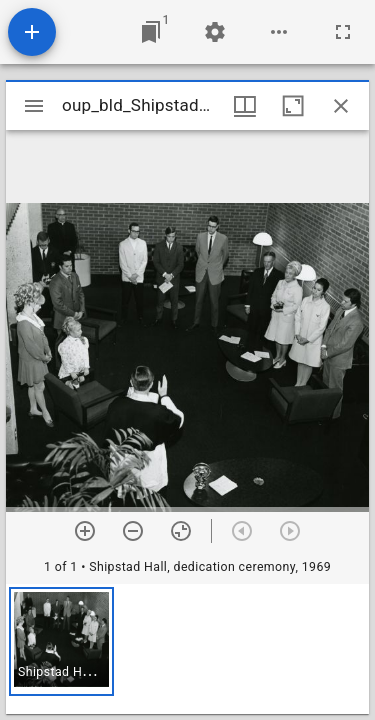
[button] (61, 641)
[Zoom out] (133, 531)
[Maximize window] (293, 106)
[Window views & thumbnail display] (245, 106)
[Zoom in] (85, 531)
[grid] (187, 649)
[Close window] (341, 106)
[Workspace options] (279, 32)
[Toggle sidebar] (34, 106)
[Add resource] (32, 32)
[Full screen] (343, 32)
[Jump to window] (151, 32)
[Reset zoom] (181, 531)
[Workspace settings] (215, 32)
